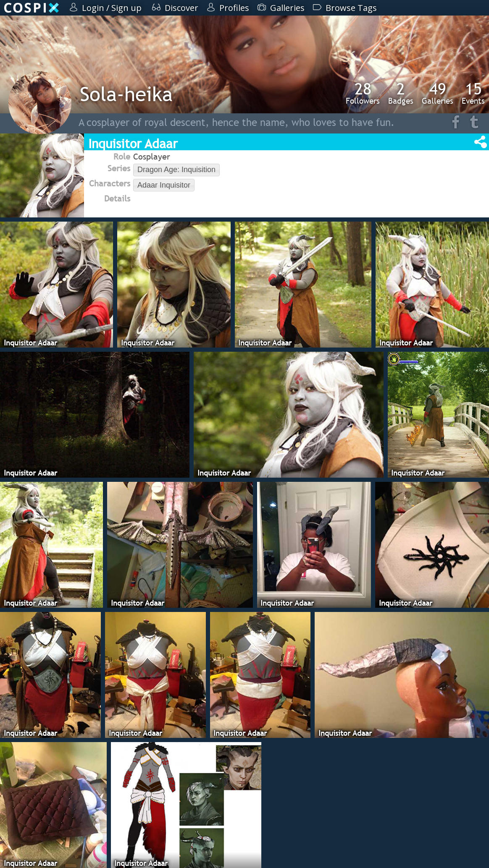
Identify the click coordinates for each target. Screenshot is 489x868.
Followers (363, 93)
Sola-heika (126, 94)
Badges (401, 93)
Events (473, 93)
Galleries (438, 93)
